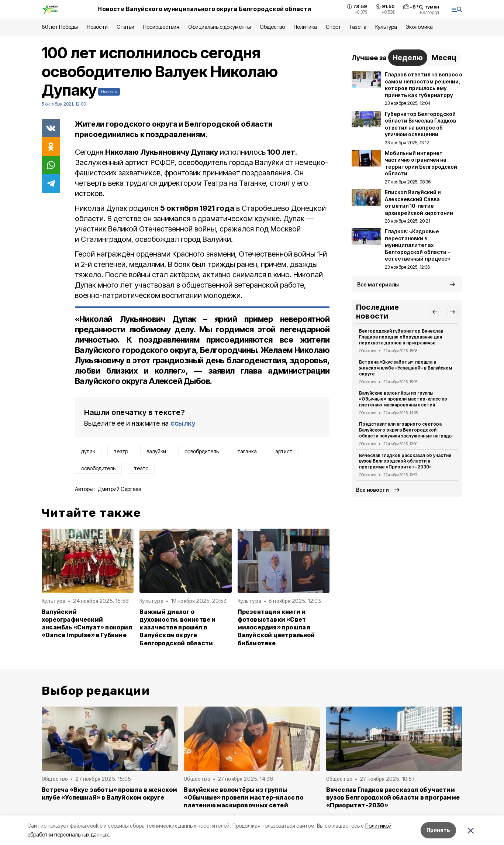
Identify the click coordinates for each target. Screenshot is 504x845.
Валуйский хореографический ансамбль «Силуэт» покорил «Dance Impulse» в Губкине (87, 624)
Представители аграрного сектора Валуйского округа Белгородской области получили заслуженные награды (406, 430)
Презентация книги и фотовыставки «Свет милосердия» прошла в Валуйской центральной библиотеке (276, 627)
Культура (386, 27)
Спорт (333, 27)
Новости (97, 27)
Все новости (372, 490)
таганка (247, 451)
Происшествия (161, 27)
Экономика (419, 27)
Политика (305, 27)
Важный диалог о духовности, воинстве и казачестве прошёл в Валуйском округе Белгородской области (177, 627)
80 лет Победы (60, 27)
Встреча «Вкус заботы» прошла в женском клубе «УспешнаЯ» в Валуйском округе (405, 368)
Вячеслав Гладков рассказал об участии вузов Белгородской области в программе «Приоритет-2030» (405, 461)
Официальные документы (220, 27)
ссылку (183, 423)
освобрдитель (202, 451)
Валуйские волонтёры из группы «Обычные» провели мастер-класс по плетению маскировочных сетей (403, 399)
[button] (435, 312)
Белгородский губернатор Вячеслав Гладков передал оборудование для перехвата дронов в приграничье (401, 337)
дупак (88, 451)
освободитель (98, 468)
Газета (358, 27)
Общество (272, 27)
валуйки (156, 451)
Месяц (444, 58)
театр (121, 451)
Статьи (125, 27)
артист (284, 451)
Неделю (408, 58)
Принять (438, 830)
